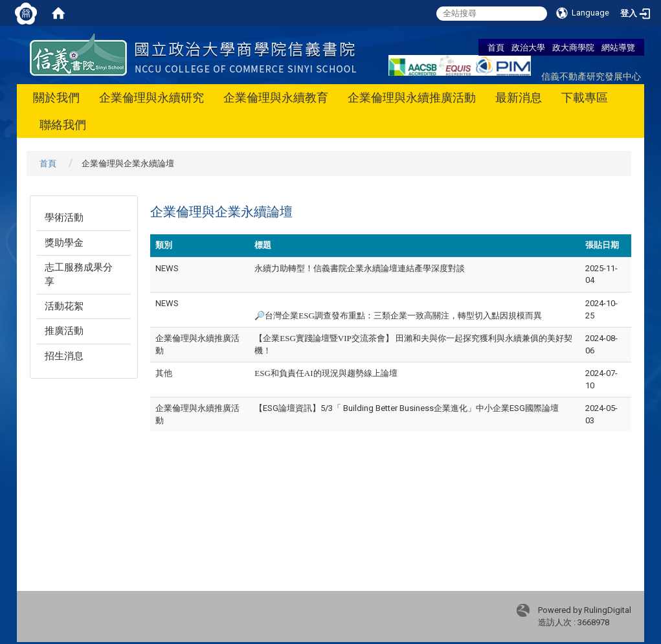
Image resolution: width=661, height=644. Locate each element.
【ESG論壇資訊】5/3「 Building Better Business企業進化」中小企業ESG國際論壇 (407, 408)
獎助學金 (64, 243)
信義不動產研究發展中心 (591, 76)
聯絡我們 (63, 125)
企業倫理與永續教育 (276, 97)
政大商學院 (573, 47)
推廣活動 (64, 331)
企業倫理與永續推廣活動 (412, 97)
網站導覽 (618, 47)
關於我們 (56, 97)
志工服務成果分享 (79, 274)
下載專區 (585, 97)
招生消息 (64, 356)
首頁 (496, 47)
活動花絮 (64, 306)
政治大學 (528, 47)
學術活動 (64, 217)
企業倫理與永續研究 (151, 97)
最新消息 (519, 97)
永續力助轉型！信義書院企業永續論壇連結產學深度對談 (360, 268)
